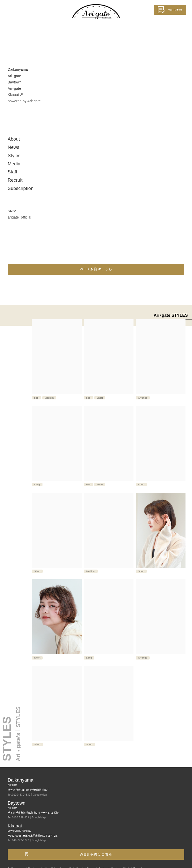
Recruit (15, 180)
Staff (12, 172)
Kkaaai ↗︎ (96, 98)
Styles (14, 156)
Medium (49, 398)
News (14, 147)
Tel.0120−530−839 (19, 795)
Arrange (143, 398)
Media (14, 164)
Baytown (96, 86)
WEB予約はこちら (96, 269)
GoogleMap (40, 795)
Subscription (21, 188)
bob (36, 398)
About (14, 139)
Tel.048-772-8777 (18, 840)
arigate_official (20, 217)
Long (37, 484)
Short (100, 398)
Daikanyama (96, 73)
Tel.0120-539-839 (18, 818)
